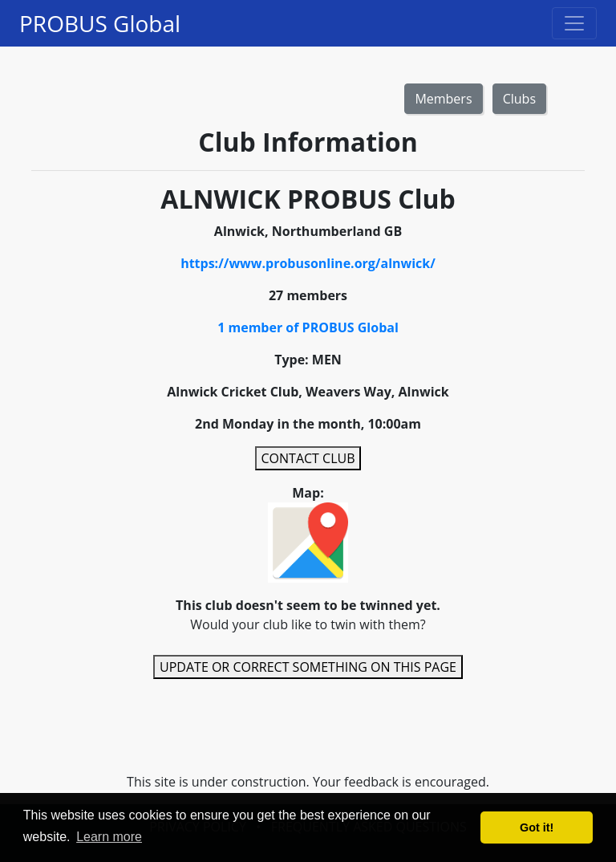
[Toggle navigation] (574, 23)
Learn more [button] (109, 837)
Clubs (519, 99)
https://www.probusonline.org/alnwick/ (308, 263)
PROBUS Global (100, 23)
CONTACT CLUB (308, 458)
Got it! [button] (537, 827)
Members (443, 99)
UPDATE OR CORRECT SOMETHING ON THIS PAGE (308, 667)
